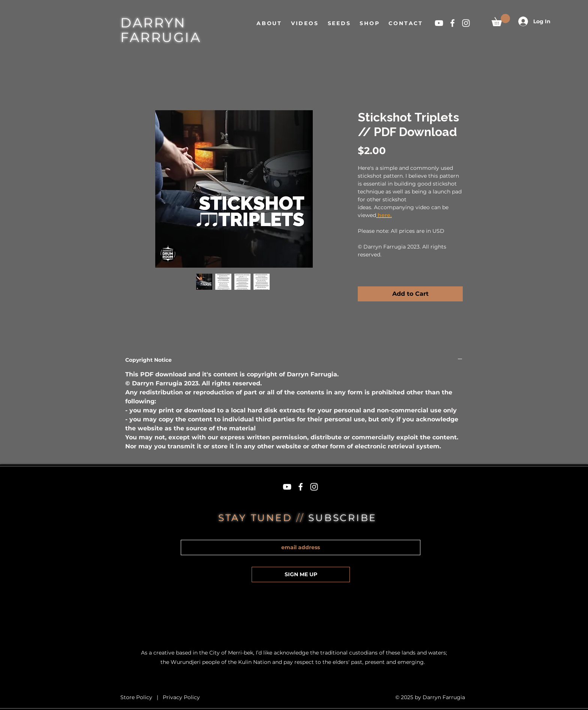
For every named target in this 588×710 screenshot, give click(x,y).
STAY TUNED (257, 518)
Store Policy (137, 697)
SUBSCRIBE (343, 518)
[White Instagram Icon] (466, 23)
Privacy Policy (181, 697)
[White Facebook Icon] (452, 23)
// (302, 518)
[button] (501, 20)
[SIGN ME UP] (301, 574)
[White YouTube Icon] (439, 23)
